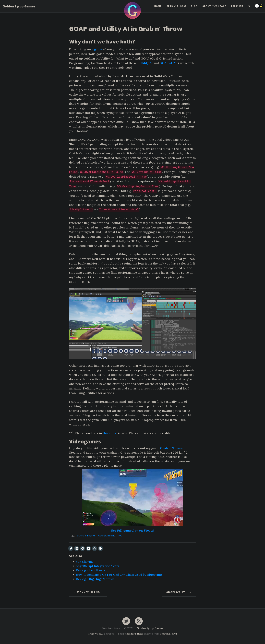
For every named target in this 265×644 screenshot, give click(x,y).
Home (158, 8)
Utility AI (146, 63)
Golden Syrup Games (19, 8)
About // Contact (214, 8)
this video (110, 433)
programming (107, 535)
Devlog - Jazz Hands (91, 570)
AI (121, 535)
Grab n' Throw (176, 8)
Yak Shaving (85, 562)
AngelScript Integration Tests (98, 566)
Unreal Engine (87, 535)
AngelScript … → (179, 592)
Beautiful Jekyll (168, 634)
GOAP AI (166, 63)
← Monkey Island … (88, 592)
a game (97, 49)
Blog (194, 8)
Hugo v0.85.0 (96, 634)
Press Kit (237, 8)
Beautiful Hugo (135, 634)
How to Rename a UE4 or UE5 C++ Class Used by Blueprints (119, 575)
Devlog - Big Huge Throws (95, 579)
